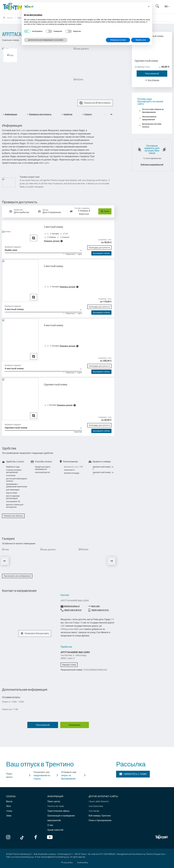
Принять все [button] (141, 40)
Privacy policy (67, 862)
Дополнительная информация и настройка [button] (46, 40)
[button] (149, 7)
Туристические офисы (58, 811)
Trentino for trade (56, 806)
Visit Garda (94, 811)
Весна (9, 801)
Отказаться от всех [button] (118, 40)
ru (167, 6)
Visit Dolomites (96, 806)
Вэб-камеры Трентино (100, 816)
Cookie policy (83, 862)
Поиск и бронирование (100, 820)
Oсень (9, 811)
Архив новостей (55, 830)
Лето (8, 806)
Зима (9, 816)
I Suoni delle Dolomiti (99, 801)
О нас (50, 825)
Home (8, 18)
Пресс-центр (54, 801)
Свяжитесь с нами (133, 774)
